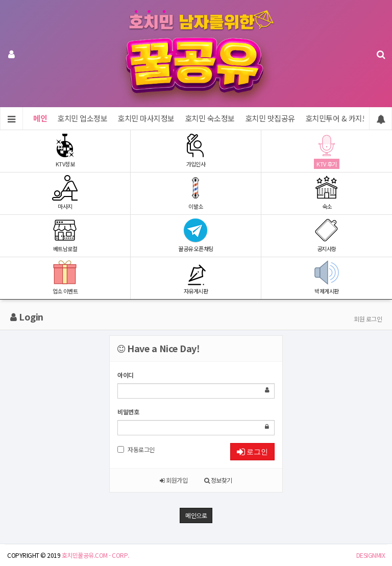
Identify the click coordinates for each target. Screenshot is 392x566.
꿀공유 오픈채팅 (196, 235)
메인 (40, 118)
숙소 (327, 193)
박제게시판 (327, 277)
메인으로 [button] (196, 515)
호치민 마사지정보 (146, 118)
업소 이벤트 (65, 277)
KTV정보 (65, 150)
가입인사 (196, 150)
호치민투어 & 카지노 (337, 118)
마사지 (65, 193)
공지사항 (327, 235)
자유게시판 (196, 277)
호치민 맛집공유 (270, 118)
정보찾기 (218, 480)
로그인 (252, 452)
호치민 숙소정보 (210, 118)
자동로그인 (136, 449)
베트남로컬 (65, 235)
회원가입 (174, 480)
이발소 (196, 193)
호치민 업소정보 (82, 118)
